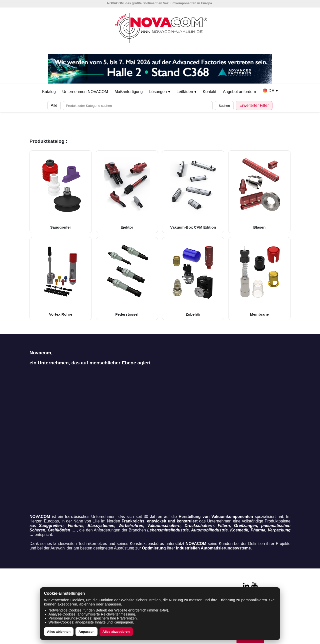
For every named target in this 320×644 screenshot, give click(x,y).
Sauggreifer (61, 192)
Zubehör (193, 278)
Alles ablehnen (59, 632)
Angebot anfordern (240, 92)
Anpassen (86, 632)
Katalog (49, 92)
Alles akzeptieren (116, 632)
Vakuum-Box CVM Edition (193, 192)
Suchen (224, 106)
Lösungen (160, 92)
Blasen (259, 192)
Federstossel (127, 278)
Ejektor (127, 192)
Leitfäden (186, 92)
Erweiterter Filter (254, 105)
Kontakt (209, 92)
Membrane (259, 278)
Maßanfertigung (129, 92)
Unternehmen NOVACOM (85, 92)
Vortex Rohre (61, 278)
